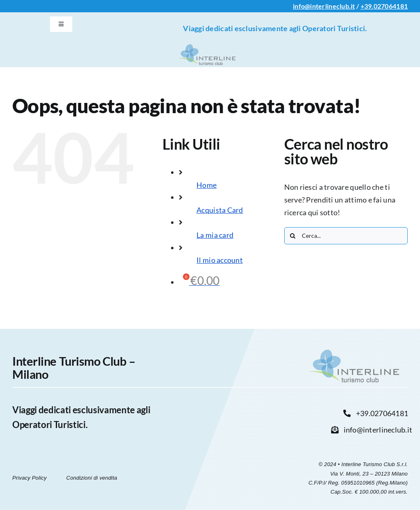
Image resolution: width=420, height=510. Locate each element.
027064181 (391, 6)
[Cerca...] (346, 236)
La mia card (215, 235)
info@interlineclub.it (324, 6)
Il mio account (220, 260)
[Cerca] (293, 236)
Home (207, 185)
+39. (367, 6)
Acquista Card (220, 210)
